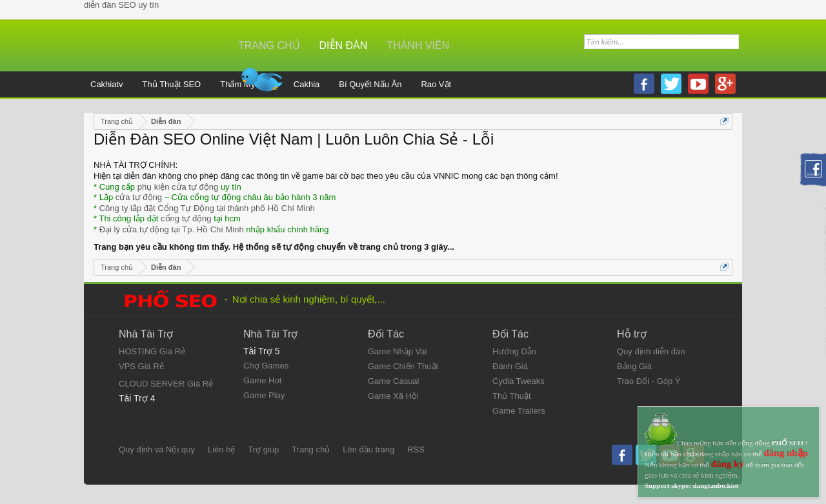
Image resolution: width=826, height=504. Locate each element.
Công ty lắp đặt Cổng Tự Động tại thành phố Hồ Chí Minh (207, 208)
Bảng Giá (634, 366)
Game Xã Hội (393, 396)
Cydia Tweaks (519, 381)
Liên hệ (221, 449)
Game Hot (262, 380)
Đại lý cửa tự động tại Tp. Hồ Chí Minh (172, 229)
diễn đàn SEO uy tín (121, 5)
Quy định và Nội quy (157, 449)
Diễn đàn (344, 45)
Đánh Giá (510, 366)
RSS (416, 449)
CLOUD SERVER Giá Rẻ (166, 384)
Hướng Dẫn (514, 351)
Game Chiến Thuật (403, 366)
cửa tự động (139, 197)
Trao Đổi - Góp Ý (649, 381)
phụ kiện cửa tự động (178, 187)
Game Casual (393, 381)
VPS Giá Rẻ (141, 366)
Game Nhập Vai (397, 351)
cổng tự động (186, 218)
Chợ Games (266, 366)
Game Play (264, 395)
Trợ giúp (263, 449)
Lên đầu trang (368, 449)
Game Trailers (519, 411)
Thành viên (418, 45)
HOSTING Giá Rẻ (152, 351)
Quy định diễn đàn (651, 351)
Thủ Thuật (512, 396)
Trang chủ (311, 449)
